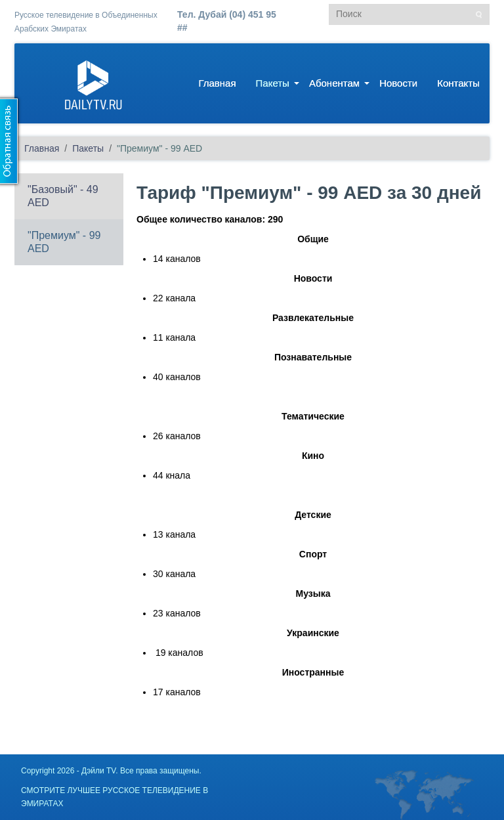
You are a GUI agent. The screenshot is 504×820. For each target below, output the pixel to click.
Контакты (458, 83)
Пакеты (273, 83)
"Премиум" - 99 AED (64, 242)
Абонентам (334, 83)
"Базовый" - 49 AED (63, 196)
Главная (217, 83)
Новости (398, 83)
